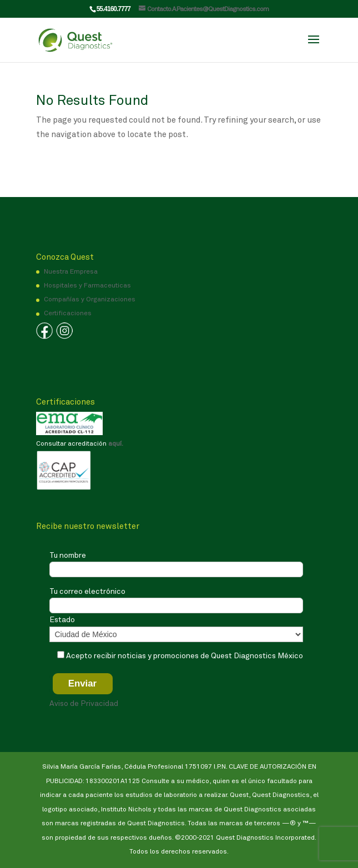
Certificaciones (68, 314)
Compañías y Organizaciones (90, 300)
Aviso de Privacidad (84, 704)
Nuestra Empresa (71, 272)
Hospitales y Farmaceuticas (87, 286)
